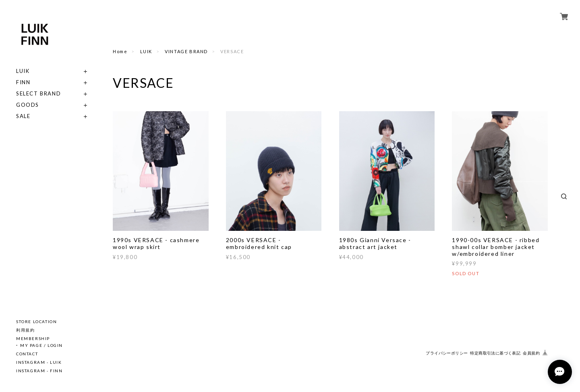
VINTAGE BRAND (186, 51)
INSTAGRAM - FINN (39, 371)
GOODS (28, 105)
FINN (23, 82)
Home (120, 51)
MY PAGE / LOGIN (41, 345)
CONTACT (27, 354)
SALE (23, 116)
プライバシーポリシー (447, 353)
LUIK (23, 71)
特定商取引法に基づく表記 (495, 353)
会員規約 (531, 353)
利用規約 (25, 330)
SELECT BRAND (38, 94)
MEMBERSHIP (33, 338)
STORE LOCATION (36, 321)
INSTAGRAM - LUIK (39, 362)
